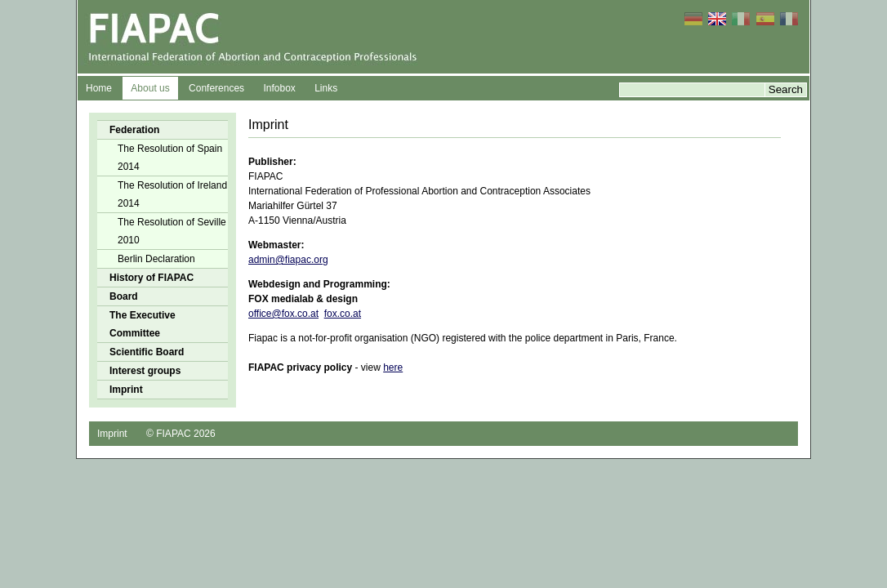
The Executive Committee (143, 324)
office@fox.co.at (283, 314)
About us (150, 88)
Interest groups (145, 371)
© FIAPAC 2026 (181, 434)
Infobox (279, 88)
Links (326, 88)
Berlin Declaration (156, 259)
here (393, 367)
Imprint (126, 390)
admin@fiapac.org (288, 260)
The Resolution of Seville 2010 (172, 231)
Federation (134, 130)
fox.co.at (343, 314)
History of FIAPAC (152, 278)
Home (99, 88)
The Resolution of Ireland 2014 (172, 194)
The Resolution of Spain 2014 (170, 158)
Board (124, 296)
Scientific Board (147, 352)
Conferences (216, 88)
